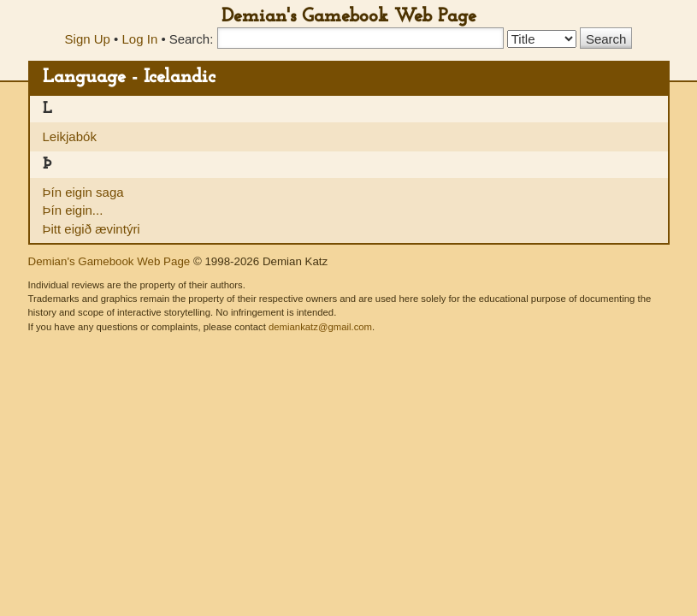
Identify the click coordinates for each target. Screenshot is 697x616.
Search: (192, 39)
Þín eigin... (73, 210)
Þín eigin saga (83, 192)
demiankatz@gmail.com (320, 327)
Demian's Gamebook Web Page (349, 17)
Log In (140, 39)
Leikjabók (70, 136)
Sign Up (88, 39)
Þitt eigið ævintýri (92, 229)
